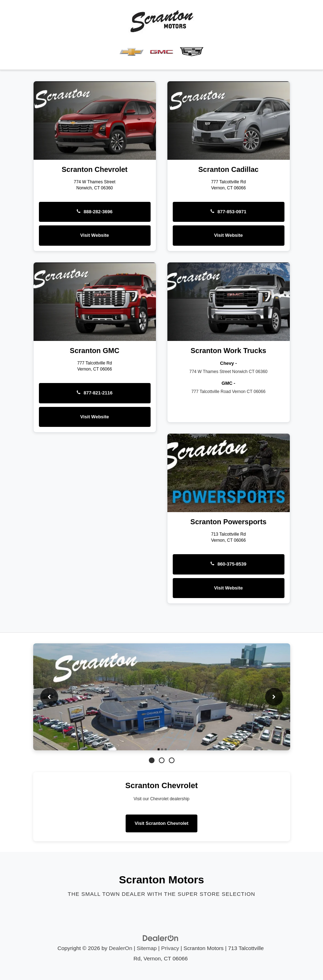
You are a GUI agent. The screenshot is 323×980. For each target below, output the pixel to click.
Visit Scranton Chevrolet (161, 823)
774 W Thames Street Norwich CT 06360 (229, 372)
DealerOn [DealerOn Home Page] (120, 948)
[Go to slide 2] (162, 760)
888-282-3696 (95, 212)
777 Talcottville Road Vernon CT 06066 (228, 392)
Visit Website (95, 235)
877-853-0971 (229, 212)
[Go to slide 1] (152, 760)
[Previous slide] (49, 697)
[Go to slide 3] (172, 760)
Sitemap (147, 948)
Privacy (170, 948)
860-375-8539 (229, 564)
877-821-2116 (95, 393)
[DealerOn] (161, 938)
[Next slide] (274, 697)
